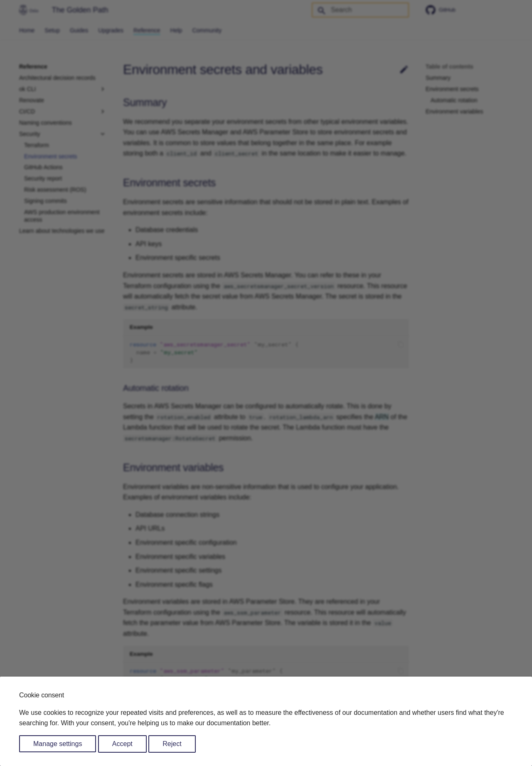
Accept (122, 744)
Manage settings (58, 744)
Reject (172, 744)
